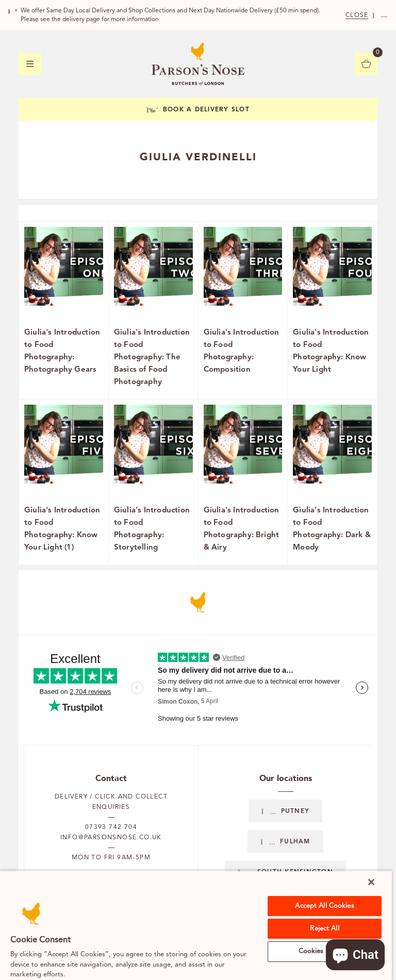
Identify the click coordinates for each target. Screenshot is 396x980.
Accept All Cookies (324, 906)
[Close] (371, 882)
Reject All (324, 929)
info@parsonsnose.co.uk (111, 838)
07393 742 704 (111, 827)
